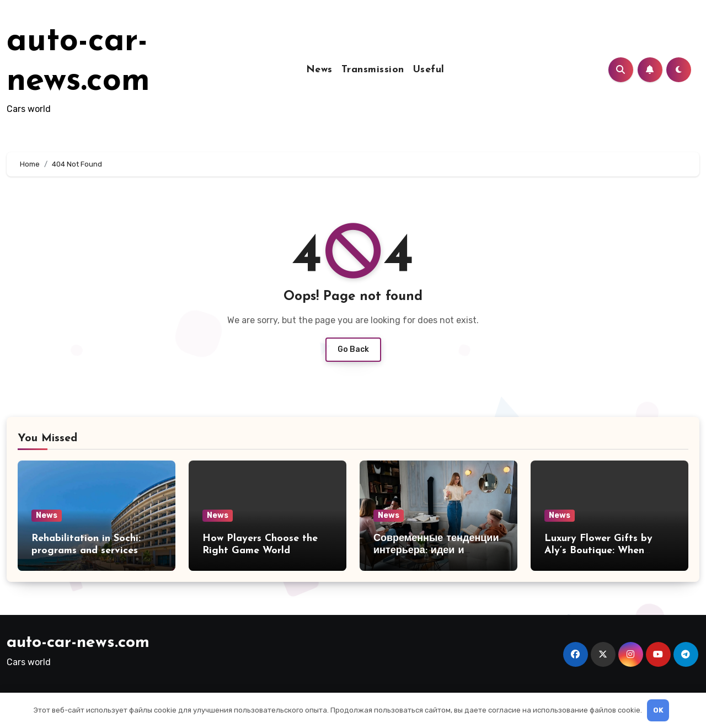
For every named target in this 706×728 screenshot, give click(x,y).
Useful (429, 70)
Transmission (373, 70)
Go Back (353, 349)
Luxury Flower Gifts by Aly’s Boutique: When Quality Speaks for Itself (603, 550)
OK (658, 710)
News (319, 70)
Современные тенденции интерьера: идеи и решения (436, 550)
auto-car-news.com (78, 643)
